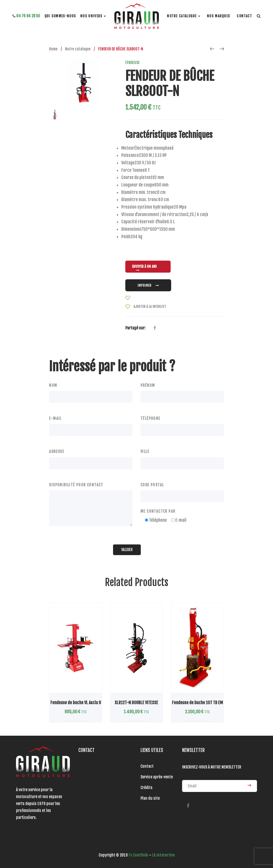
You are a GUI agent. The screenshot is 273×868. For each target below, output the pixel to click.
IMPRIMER (148, 285)
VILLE (145, 451)
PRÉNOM (148, 385)
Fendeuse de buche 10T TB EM (197, 703)
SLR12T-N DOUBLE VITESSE (136, 703)
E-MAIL (55, 418)
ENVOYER (249, 785)
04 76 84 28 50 (26, 16)
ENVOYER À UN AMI (144, 268)
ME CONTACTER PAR (158, 511)
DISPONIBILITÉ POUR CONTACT (76, 485)
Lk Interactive (163, 855)
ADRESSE (57, 451)
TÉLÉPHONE (150, 418)
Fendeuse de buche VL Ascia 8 (76, 703)
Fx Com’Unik (138, 855)
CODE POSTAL (152, 485)
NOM (53, 385)
